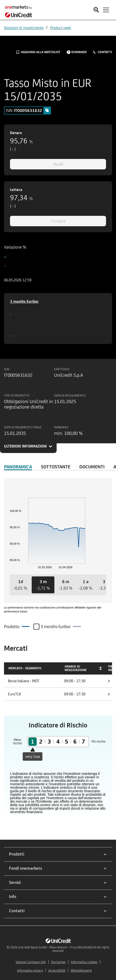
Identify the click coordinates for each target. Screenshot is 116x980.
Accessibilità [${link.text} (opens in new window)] (57, 970)
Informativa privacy (30, 970)
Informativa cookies (84, 962)
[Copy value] (47, 110)
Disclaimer (58, 962)
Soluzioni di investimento (24, 28)
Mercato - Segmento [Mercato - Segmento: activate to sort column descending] (25, 668)
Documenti (92, 467)
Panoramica (18, 467)
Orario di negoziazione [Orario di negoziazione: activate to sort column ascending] (76, 668)
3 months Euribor (24, 301)
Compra (58, 221)
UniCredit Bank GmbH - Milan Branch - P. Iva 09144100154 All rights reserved (64, 949)
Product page (60, 28)
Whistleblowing (81, 970)
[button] (20, 585)
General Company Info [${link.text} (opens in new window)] (31, 962)
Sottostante (56, 467)
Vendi (58, 164)
